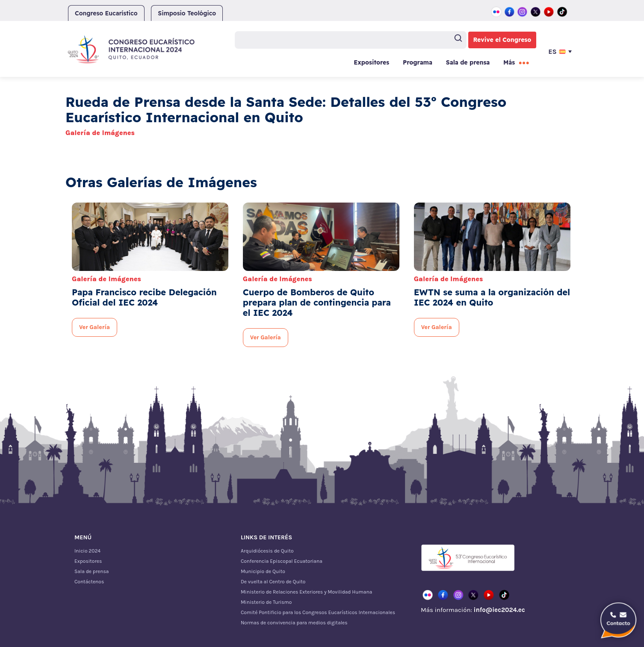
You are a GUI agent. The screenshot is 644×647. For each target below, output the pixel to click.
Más (509, 62)
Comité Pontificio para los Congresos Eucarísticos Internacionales (318, 612)
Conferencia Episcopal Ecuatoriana (282, 561)
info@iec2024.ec (499, 610)
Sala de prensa (468, 62)
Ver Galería (95, 327)
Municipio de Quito (263, 571)
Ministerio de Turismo (266, 602)
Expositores (371, 62)
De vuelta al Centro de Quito (273, 582)
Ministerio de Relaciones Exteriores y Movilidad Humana (306, 592)
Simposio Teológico (187, 13)
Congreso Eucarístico (106, 13)
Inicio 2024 (87, 551)
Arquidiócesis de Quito (267, 551)
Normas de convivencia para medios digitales (294, 623)
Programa (418, 62)
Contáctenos (89, 582)
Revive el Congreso (502, 40)
